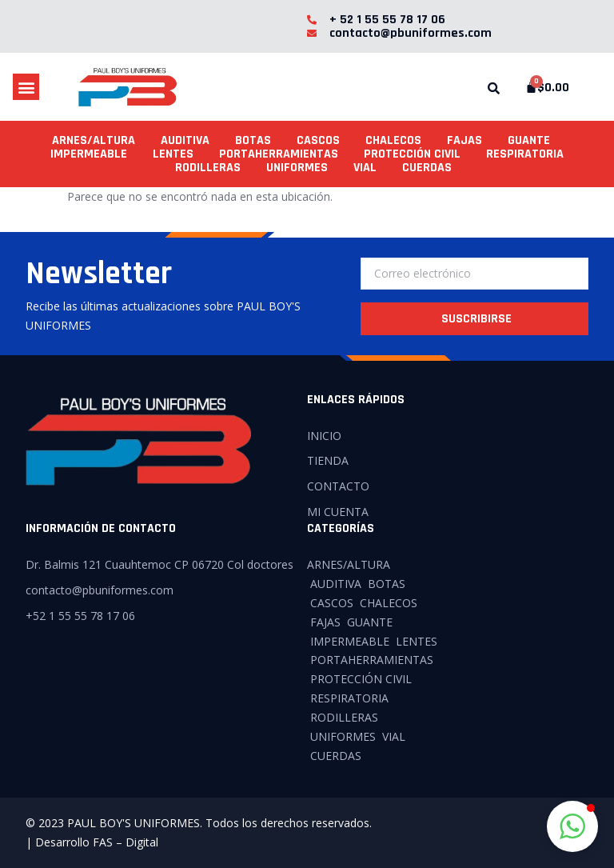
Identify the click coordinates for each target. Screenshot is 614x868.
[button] (26, 87)
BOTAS (253, 140)
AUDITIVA (185, 140)
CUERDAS (427, 168)
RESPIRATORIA (525, 154)
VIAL (365, 168)
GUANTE (529, 140)
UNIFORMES (297, 168)
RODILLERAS (208, 168)
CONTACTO (338, 486)
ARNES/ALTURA (94, 140)
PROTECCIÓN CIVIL (412, 154)
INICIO (324, 436)
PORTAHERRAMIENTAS (279, 154)
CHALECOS (393, 140)
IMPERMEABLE (89, 154)
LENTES (173, 154)
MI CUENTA (338, 512)
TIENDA (328, 460)
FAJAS (464, 140)
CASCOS (318, 140)
